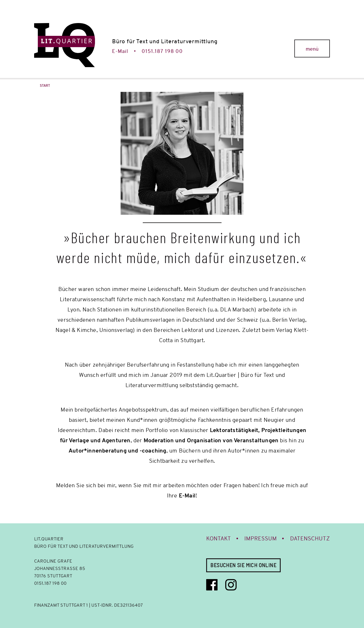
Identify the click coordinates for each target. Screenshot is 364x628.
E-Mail (120, 51)
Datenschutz (310, 539)
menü (312, 49)
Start (45, 86)
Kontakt (219, 539)
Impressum (260, 539)
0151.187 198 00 (162, 51)
